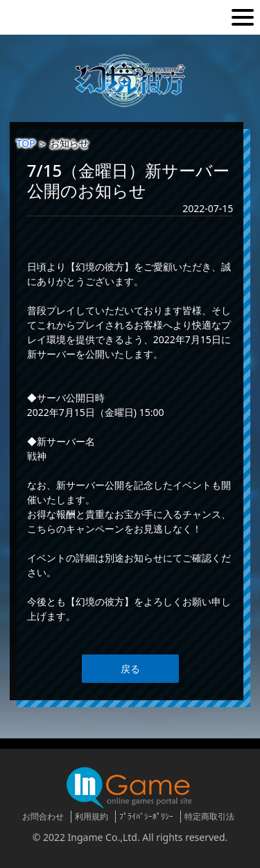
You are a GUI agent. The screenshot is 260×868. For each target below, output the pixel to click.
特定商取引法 (209, 816)
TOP (26, 143)
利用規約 (92, 816)
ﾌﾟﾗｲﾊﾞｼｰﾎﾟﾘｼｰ (146, 816)
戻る (130, 669)
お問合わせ (43, 816)
